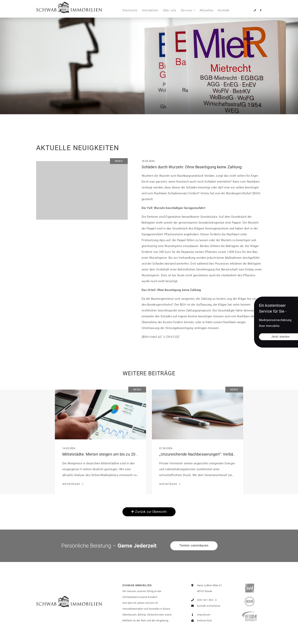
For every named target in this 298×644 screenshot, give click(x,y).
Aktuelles (207, 10)
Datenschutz (201, 620)
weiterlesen (72, 484)
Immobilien (150, 10)
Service (186, 10)
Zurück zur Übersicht (149, 512)
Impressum (200, 615)
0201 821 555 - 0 (203, 600)
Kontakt (224, 10)
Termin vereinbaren (194, 545)
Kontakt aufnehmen (205, 606)
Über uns (170, 10)
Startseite (130, 10)
